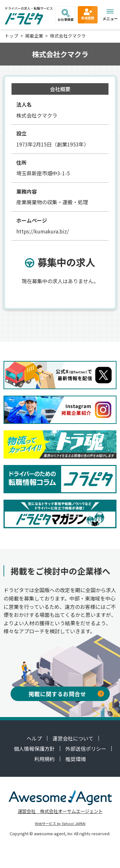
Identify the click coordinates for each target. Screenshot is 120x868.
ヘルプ (34, 738)
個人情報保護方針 (34, 749)
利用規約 (44, 759)
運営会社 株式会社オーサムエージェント (60, 811)
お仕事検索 (66, 15)
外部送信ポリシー (86, 749)
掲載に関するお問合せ (66, 694)
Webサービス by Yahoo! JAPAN (60, 823)
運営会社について (73, 738)
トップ (12, 36)
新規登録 (88, 14)
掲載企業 (34, 36)
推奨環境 (76, 759)
